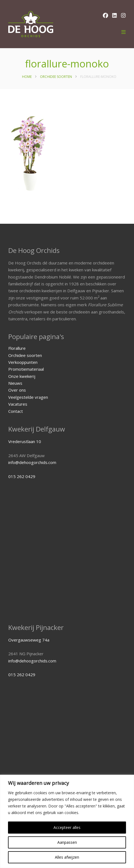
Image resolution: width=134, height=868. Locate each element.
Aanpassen (67, 842)
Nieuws (15, 383)
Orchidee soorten (56, 77)
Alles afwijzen (67, 857)
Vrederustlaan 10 (25, 441)
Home (27, 77)
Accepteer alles (67, 827)
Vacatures (18, 404)
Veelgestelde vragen (28, 397)
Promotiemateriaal (26, 369)
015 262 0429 (22, 476)
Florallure (17, 348)
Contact (16, 411)
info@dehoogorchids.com (32, 462)
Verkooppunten (23, 362)
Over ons (17, 390)
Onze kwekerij (22, 376)
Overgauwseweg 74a (29, 640)
